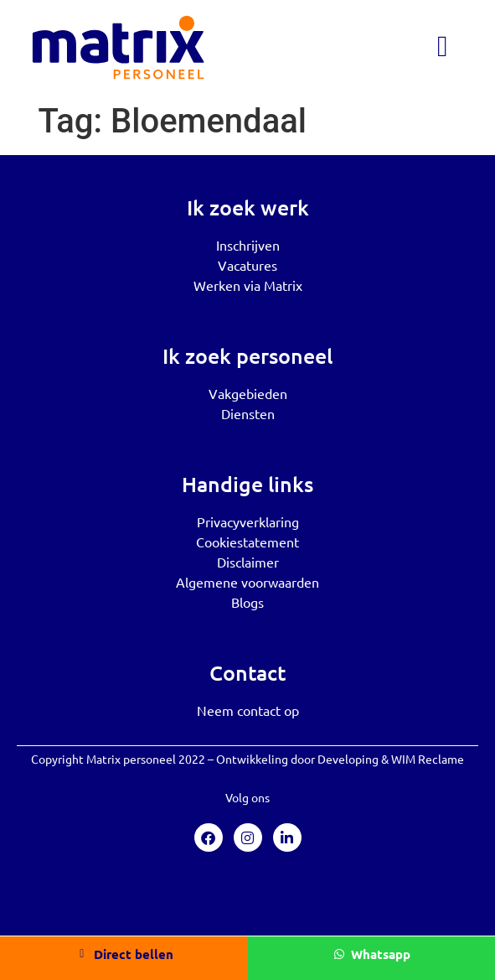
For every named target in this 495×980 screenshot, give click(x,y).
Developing (348, 759)
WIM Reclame (428, 759)
